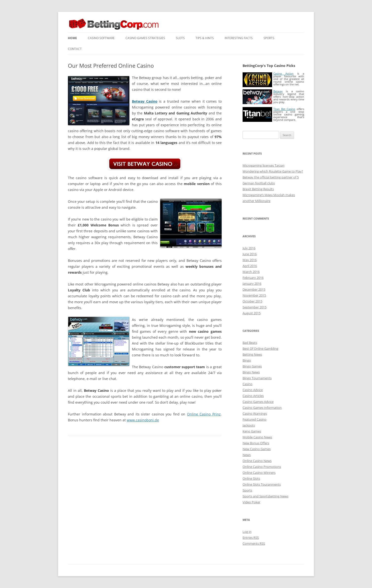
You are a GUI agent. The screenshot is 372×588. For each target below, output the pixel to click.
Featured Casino (255, 419)
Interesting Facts (239, 38)
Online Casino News (257, 461)
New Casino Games (257, 449)
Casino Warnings (255, 413)
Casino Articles (253, 396)
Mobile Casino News (257, 437)
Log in (247, 532)
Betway (278, 91)
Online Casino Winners (259, 473)
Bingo (247, 360)
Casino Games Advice (258, 402)
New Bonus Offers (256, 443)
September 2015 (255, 307)
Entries (251, 538)
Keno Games (252, 431)
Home (72, 38)
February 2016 (253, 278)
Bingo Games (252, 366)
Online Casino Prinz (204, 414)
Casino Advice (253, 390)
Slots (180, 38)
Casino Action (283, 73)
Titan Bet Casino (284, 109)
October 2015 (252, 301)
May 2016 (250, 260)
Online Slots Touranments (262, 484)
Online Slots (251, 478)
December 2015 (254, 289)
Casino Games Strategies (145, 38)
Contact (75, 49)
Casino (248, 384)
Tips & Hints (205, 38)
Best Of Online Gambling (260, 349)
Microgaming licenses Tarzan (263, 165)
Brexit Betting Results (258, 189)
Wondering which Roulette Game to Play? (273, 171)
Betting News (252, 354)
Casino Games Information (262, 408)
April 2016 (250, 266)
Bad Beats (250, 343)
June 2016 (250, 254)
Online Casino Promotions (262, 467)
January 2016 (252, 284)
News (247, 455)
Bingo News (251, 372)
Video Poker (251, 502)
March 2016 (251, 272)
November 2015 (254, 295)
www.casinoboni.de (143, 420)
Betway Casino (145, 101)
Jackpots (249, 425)
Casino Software (101, 38)
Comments (254, 543)
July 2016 (249, 248)
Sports (269, 38)
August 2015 (252, 313)
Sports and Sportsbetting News (265, 496)
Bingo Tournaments (257, 378)
